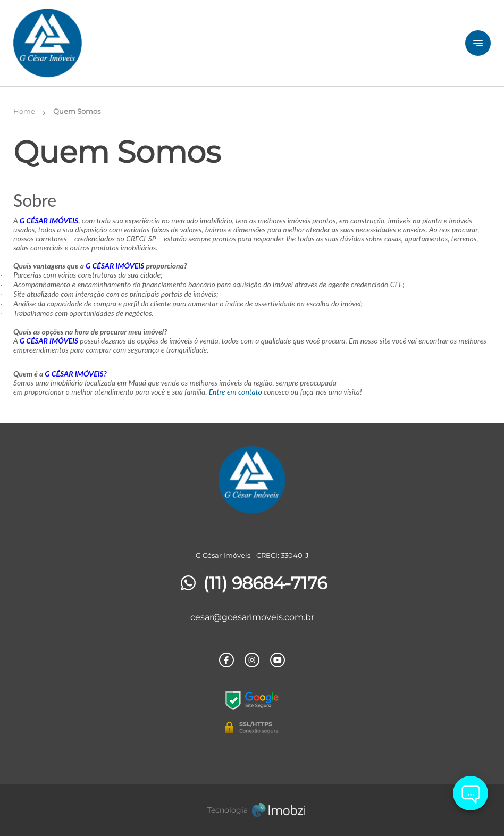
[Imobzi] (252, 810)
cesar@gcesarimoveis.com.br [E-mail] (252, 617)
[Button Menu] (478, 43)
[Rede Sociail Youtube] (278, 660)
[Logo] (93, 43)
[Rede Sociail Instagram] (252, 660)
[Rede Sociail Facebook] (226, 660)
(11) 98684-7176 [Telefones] (252, 583)
